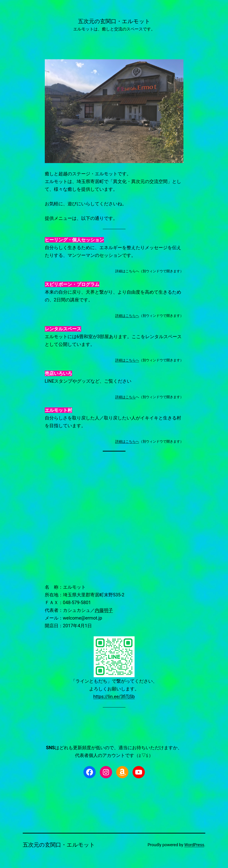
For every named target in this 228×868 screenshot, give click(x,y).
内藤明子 (104, 610)
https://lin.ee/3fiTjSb (114, 697)
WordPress (194, 845)
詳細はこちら (125, 397)
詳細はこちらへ (127, 316)
